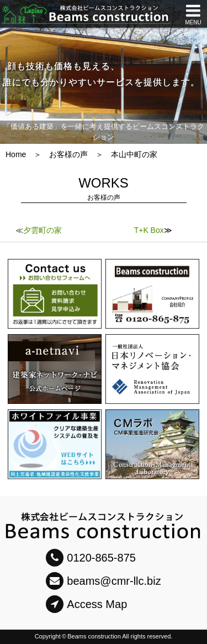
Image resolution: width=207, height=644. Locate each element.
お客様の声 (68, 154)
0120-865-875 (91, 558)
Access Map (86, 604)
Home (16, 154)
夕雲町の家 (43, 230)
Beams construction (94, 636)
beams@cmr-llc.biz (103, 581)
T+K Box (149, 230)
